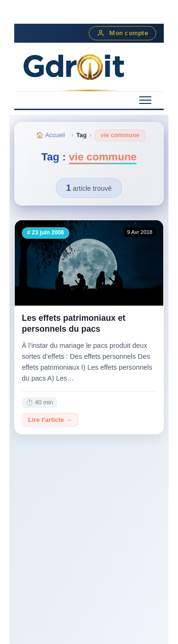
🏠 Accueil (50, 135)
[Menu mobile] (145, 100)
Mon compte (122, 33)
